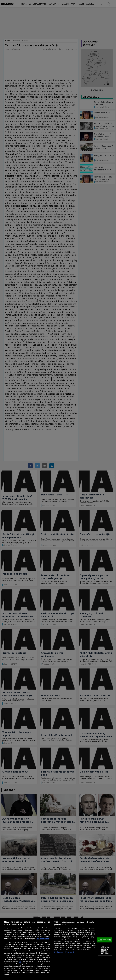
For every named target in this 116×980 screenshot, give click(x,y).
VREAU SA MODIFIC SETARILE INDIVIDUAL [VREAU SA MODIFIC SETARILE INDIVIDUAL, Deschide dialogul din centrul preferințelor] (105, 950)
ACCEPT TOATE (105, 940)
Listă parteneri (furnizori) (64, 952)
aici (20, 962)
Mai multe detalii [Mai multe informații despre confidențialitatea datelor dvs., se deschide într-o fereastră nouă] (43, 939)
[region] (58, 949)
